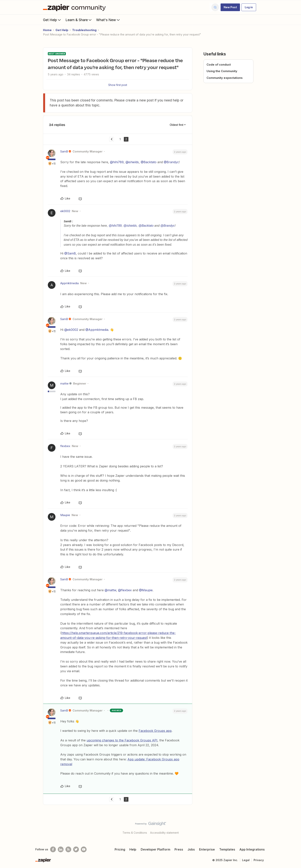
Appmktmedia (69, 283)
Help (133, 849)
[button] (230, 7)
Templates (227, 849)
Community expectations (225, 78)
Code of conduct (219, 65)
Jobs (191, 849)
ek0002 (65, 211)
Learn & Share (79, 20)
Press (179, 849)
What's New (108, 20)
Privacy (259, 860)
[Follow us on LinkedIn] (61, 849)
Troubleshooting (84, 30)
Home (47, 30)
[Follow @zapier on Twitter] (76, 849)
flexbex (65, 446)
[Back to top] (293, 827)
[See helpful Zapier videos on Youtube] (84, 849)
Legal (246, 860)
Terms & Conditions (135, 833)
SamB (64, 151)
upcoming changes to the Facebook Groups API (122, 740)
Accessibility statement (164, 833)
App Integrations (252, 849)
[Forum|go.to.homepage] (75, 7)
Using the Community (222, 71)
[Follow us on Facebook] (53, 849)
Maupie (65, 515)
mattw (64, 383)
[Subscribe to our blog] (68, 849)
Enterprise (207, 849)
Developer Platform (155, 849)
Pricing (120, 849)
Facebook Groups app (155, 731)
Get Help (52, 20)
